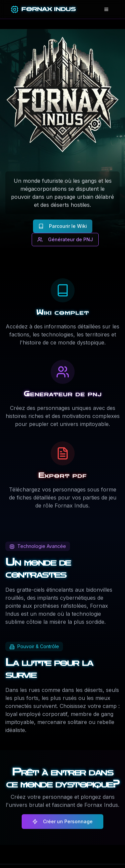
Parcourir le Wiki (63, 226)
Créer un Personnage (62, 821)
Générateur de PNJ (65, 239)
